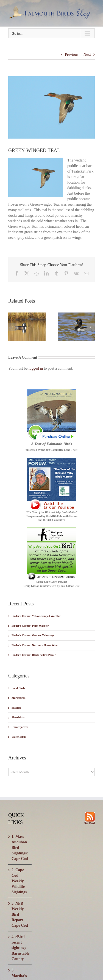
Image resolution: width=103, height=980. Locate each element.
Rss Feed (90, 823)
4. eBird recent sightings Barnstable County (20, 948)
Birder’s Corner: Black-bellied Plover (34, 655)
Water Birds (19, 737)
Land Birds (18, 688)
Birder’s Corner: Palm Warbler (30, 626)
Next (87, 55)
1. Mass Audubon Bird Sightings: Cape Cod (20, 848)
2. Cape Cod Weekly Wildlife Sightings (19, 881)
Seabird (16, 708)
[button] (12, 327)
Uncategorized (20, 727)
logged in (36, 368)
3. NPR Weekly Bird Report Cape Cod (20, 914)
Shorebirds (18, 717)
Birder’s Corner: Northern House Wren (35, 645)
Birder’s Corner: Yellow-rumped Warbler (36, 616)
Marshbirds (19, 698)
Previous (72, 55)
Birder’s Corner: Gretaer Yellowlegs (33, 635)
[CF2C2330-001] (51, 107)
